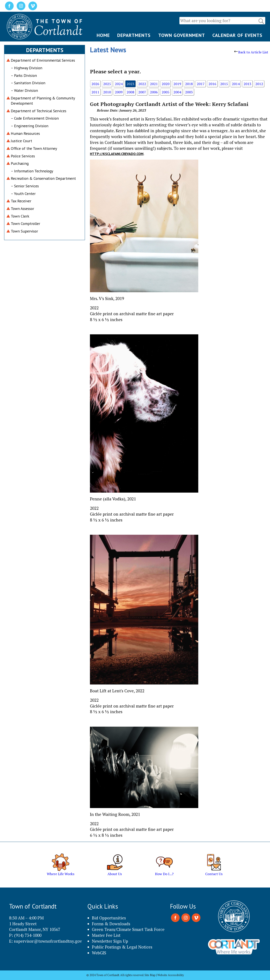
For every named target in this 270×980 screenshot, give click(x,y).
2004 (177, 92)
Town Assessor (22, 209)
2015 (224, 84)
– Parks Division (24, 75)
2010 (107, 92)
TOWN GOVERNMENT (182, 35)
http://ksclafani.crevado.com (117, 154)
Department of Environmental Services (43, 60)
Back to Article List (251, 52)
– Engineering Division (30, 126)
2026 (95, 84)
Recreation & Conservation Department (43, 178)
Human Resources (25, 133)
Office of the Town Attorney (34, 148)
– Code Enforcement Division (35, 118)
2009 (119, 92)
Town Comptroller (25, 224)
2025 (107, 84)
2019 (177, 84)
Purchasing (20, 163)
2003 (189, 92)
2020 (166, 84)
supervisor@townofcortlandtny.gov (48, 941)
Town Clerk (20, 216)
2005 (166, 92)
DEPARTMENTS (134, 35)
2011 (95, 92)
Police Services (23, 156)
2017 (201, 84)
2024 (119, 84)
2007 (142, 92)
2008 (130, 92)
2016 (212, 84)
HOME (103, 35)
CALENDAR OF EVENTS (237, 35)
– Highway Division (27, 68)
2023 (130, 84)
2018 (189, 84)
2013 (247, 84)
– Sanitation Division (28, 83)
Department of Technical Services (39, 111)
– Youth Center (23, 194)
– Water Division (24, 90)
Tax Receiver (21, 201)
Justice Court (21, 141)
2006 (154, 92)
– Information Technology (32, 171)
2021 (154, 84)
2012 (259, 84)
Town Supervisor (24, 231)
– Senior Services (25, 186)
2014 (236, 84)
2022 (142, 84)
